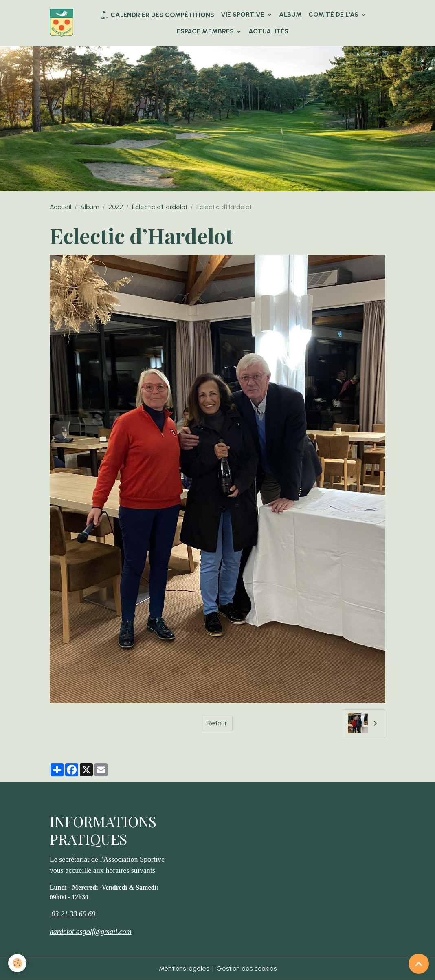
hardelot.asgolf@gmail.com (91, 932)
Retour (217, 723)
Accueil (60, 207)
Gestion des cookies (247, 968)
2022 (116, 207)
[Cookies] (17, 963)
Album (290, 14)
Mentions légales (184, 968)
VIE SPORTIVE (243, 14)
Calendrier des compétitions (157, 15)
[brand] (62, 23)
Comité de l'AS (334, 14)
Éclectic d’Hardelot (160, 207)
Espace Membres (206, 31)
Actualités (268, 31)
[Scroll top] (419, 964)
